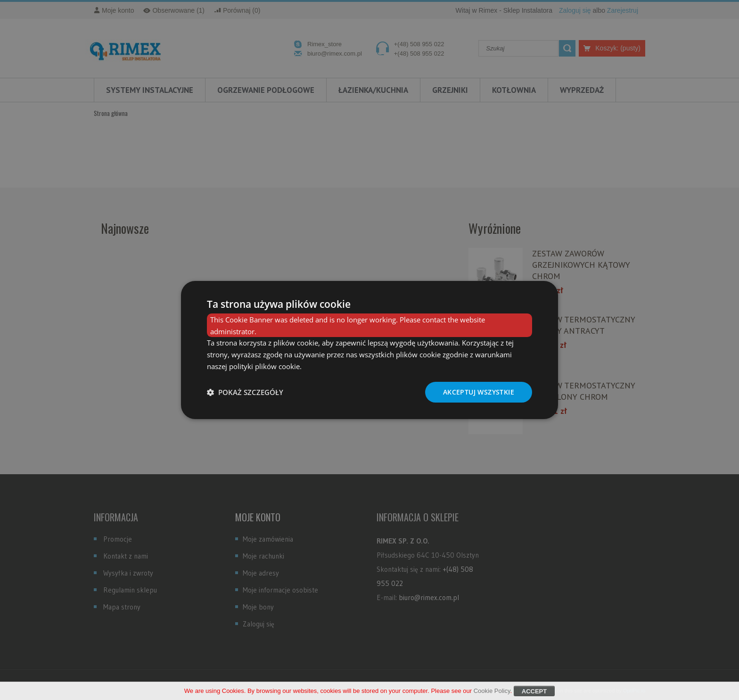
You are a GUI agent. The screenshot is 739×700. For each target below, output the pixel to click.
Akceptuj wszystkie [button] (479, 392)
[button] (245, 392)
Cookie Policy (492, 693)
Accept (534, 694)
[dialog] (369, 350)
